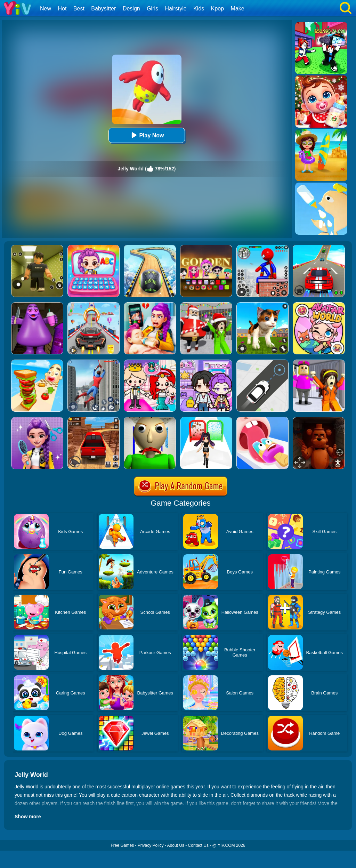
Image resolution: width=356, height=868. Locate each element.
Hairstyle (176, 9)
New (46, 9)
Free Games (122, 845)
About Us (176, 845)
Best (79, 9)
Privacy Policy (151, 845)
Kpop (217, 9)
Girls (152, 9)
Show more (28, 817)
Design (131, 9)
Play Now (147, 135)
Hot (62, 9)
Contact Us (198, 845)
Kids (199, 9)
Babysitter (103, 9)
